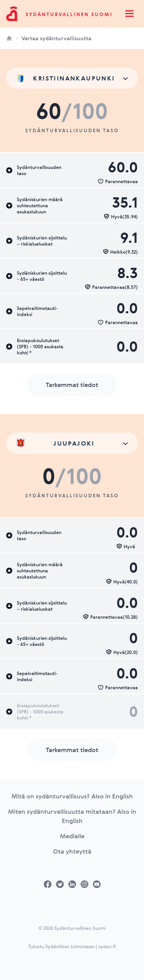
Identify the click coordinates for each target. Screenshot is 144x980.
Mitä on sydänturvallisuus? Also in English (72, 796)
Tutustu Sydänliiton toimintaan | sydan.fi (72, 946)
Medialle (72, 836)
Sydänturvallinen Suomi (69, 14)
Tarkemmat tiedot (72, 385)
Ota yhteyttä (72, 851)
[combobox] (72, 78)
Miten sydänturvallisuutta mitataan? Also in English (72, 816)
